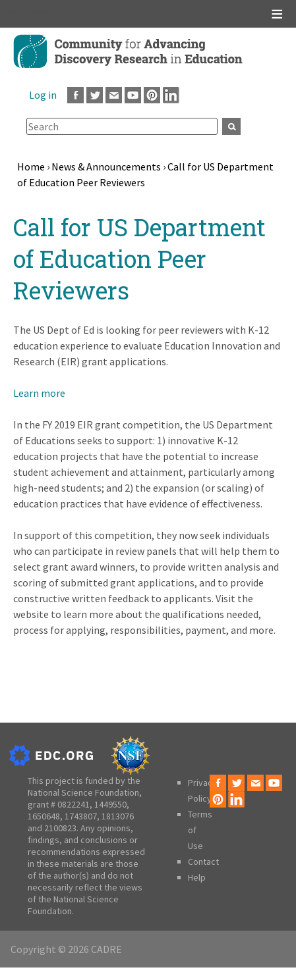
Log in (43, 95)
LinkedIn (171, 95)
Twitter (95, 95)
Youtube (133, 95)
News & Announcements (106, 167)
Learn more (39, 393)
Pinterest (152, 95)
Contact (203, 862)
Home (31, 167)
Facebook (75, 95)
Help (197, 877)
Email (114, 95)
